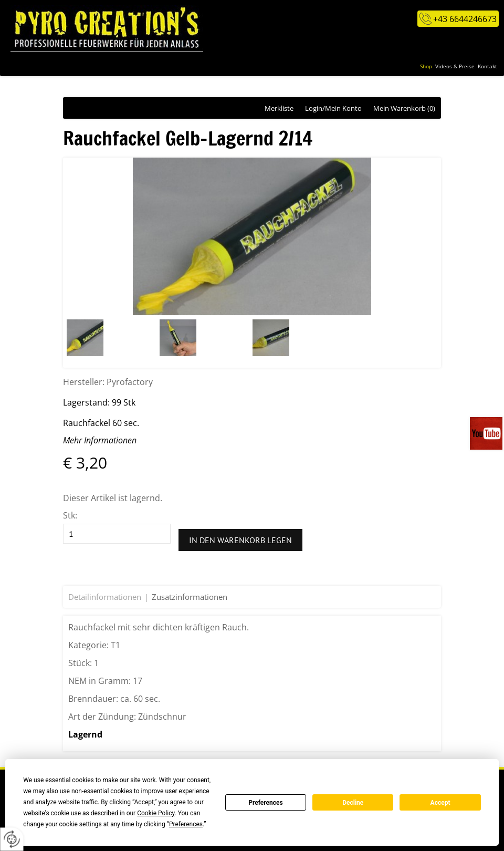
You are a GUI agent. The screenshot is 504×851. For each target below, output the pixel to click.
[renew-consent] (12, 839)
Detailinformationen (105, 597)
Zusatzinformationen (190, 597)
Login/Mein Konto (333, 108)
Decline (353, 803)
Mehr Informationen (100, 440)
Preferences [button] (186, 824)
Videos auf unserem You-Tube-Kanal (487, 433)
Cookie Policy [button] (156, 813)
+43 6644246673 (465, 19)
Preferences (266, 803)
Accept (440, 803)
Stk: (70, 515)
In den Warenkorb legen (240, 540)
